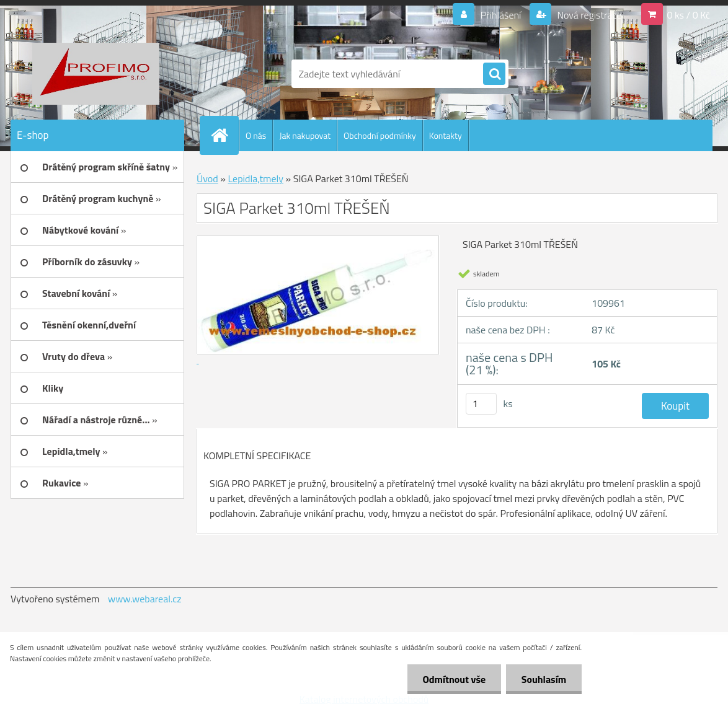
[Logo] (96, 74)
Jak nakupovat (305, 135)
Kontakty (446, 135)
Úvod (207, 178)
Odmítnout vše (454, 679)
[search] (494, 74)
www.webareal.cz (145, 599)
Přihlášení (501, 15)
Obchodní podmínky (380, 135)
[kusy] (481, 404)
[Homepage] (224, 135)
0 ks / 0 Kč (688, 15)
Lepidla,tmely (255, 178)
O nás (256, 135)
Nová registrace (588, 15)
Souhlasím (544, 679)
